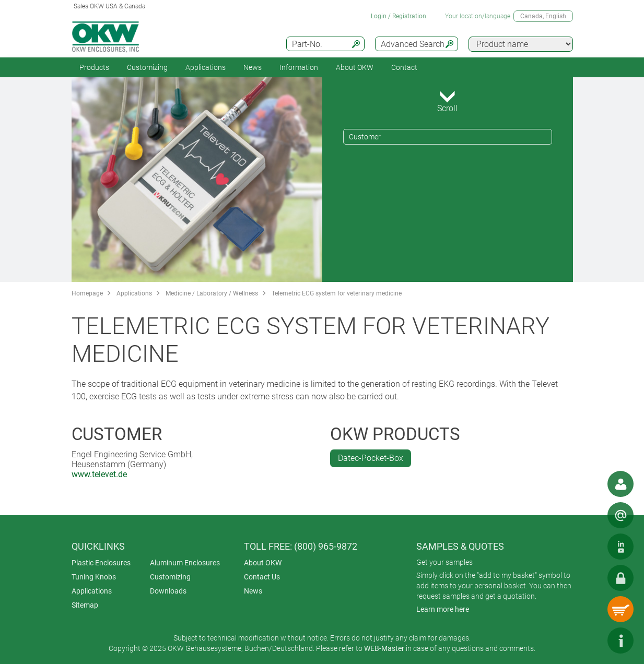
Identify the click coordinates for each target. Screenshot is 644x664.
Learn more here (443, 609)
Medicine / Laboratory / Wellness (212, 293)
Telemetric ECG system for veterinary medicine (337, 293)
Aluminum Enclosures (185, 563)
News (253, 67)
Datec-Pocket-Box (371, 458)
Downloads (168, 591)
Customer (365, 137)
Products (94, 67)
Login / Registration (399, 16)
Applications (206, 67)
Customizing (147, 67)
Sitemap (85, 605)
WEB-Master (384, 648)
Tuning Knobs (94, 577)
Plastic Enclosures (101, 563)
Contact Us (262, 577)
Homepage (87, 293)
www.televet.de (99, 474)
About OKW (263, 563)
